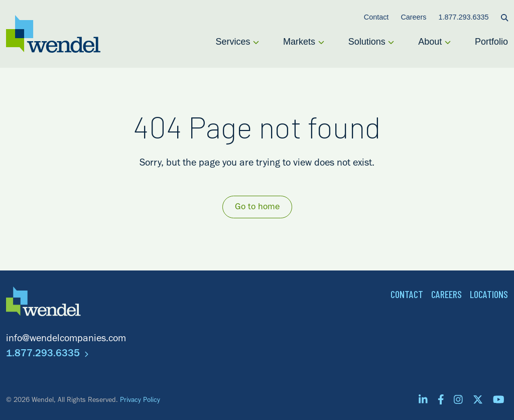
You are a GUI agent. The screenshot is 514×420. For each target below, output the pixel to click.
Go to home (257, 208)
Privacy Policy (140, 401)
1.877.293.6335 (47, 355)
